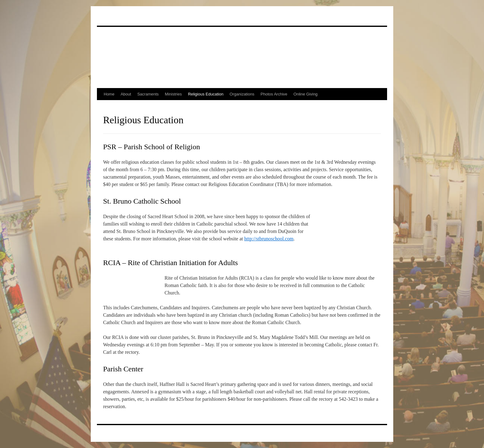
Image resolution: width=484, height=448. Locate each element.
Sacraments (148, 94)
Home (109, 94)
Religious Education (206, 94)
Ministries (173, 94)
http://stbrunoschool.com (269, 239)
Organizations (242, 94)
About (126, 94)
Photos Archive (274, 94)
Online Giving (306, 94)
